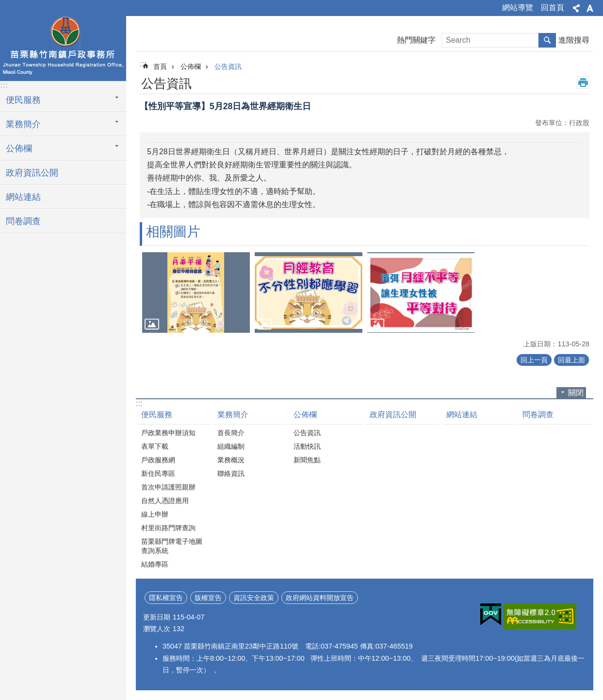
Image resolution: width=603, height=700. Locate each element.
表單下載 (155, 446)
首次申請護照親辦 (168, 487)
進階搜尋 (574, 40)
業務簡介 (233, 415)
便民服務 (157, 415)
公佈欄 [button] (19, 148)
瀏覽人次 (157, 629)
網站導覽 (518, 8)
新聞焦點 (307, 460)
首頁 (160, 66)
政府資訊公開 (32, 173)
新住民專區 (158, 473)
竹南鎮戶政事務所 (63, 47)
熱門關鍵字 (416, 40)
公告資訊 (228, 66)
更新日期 (157, 617)
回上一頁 (534, 360)
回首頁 (553, 8)
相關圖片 (173, 232)
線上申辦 (155, 514)
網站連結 (23, 197)
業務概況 (231, 460)
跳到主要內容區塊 (5, 5)
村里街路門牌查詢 (168, 528)
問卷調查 (23, 221)
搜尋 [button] (547, 40)
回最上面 (571, 360)
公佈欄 (191, 66)
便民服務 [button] (23, 100)
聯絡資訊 (231, 473)
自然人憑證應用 (165, 501)
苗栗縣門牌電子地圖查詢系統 (172, 546)
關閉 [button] (576, 393)
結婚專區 (155, 564)
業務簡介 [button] (23, 124)
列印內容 (583, 82)
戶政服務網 (158, 460)
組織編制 (231, 446)
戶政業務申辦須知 (168, 433)
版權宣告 (208, 598)
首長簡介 (231, 433)
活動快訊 (307, 446)
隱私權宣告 (166, 598)
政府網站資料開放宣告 (320, 598)
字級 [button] (590, 8)
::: (10, 6)
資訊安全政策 (254, 598)
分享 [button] (576, 8)
